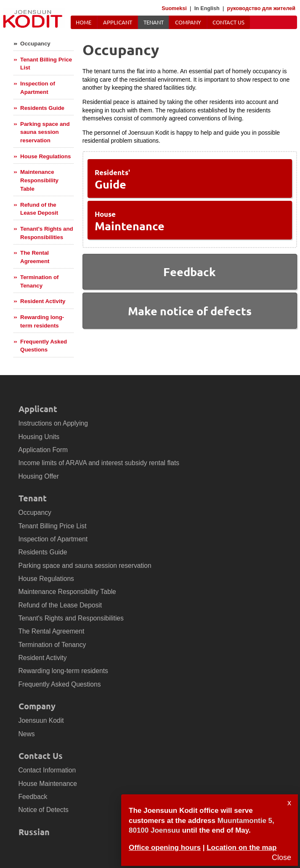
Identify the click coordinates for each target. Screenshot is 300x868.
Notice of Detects (44, 810)
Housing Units (39, 437)
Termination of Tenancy (39, 281)
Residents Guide (42, 108)
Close (281, 857)
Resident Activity (43, 301)
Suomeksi (174, 9)
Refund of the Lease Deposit (39, 209)
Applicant (118, 22)
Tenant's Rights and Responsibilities (47, 233)
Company (188, 22)
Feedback (33, 797)
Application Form (43, 450)
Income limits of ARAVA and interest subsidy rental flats (99, 463)
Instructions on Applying (53, 423)
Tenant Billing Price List (46, 64)
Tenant (154, 22)
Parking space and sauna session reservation (45, 132)
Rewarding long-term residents (42, 321)
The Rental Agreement (35, 257)
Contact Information (47, 770)
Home (84, 22)
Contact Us (228, 22)
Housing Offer (39, 476)
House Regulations (45, 156)
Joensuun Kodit (41, 720)
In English (207, 9)
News (27, 734)
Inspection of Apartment (38, 88)
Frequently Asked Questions (44, 346)
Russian (34, 832)
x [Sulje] (289, 803)
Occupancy (35, 44)
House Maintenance (48, 784)
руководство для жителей (262, 9)
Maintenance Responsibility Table (39, 180)
